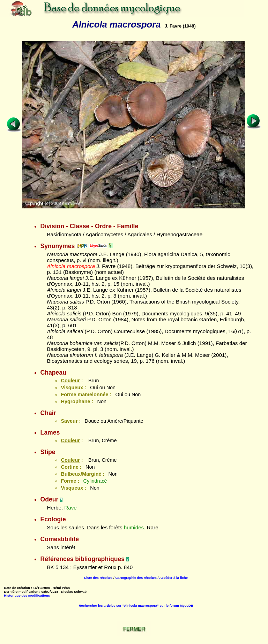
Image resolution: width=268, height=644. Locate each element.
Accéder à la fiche (173, 578)
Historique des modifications (27, 595)
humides (134, 527)
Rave (70, 508)
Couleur (70, 381)
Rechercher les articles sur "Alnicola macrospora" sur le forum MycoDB (136, 605)
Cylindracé (95, 481)
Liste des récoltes (98, 578)
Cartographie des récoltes (136, 578)
